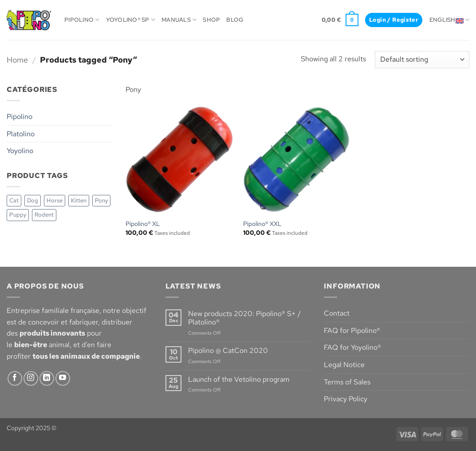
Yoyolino (20, 151)
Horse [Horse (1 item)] (55, 200)
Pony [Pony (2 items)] (101, 200)
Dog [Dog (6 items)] (33, 200)
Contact (337, 313)
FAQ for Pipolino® (352, 330)
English (449, 20)
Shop (211, 20)
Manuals (179, 20)
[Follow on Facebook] (15, 378)
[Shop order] (422, 60)
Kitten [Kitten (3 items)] (79, 200)
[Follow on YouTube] (63, 378)
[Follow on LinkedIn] (47, 378)
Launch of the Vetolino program (239, 379)
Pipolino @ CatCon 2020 (228, 350)
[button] (340, 20)
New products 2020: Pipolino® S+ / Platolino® (244, 318)
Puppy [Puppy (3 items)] (18, 215)
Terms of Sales (347, 382)
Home (17, 60)
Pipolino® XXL (262, 224)
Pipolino (82, 20)
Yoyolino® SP (131, 20)
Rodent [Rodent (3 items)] (44, 215)
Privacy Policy (346, 399)
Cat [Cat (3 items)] (14, 200)
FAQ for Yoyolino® (352, 347)
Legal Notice (344, 365)
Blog (235, 20)
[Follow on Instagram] (31, 378)
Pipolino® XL (143, 224)
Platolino (21, 134)
